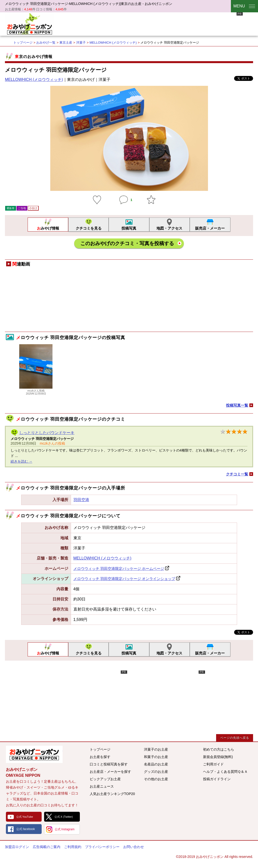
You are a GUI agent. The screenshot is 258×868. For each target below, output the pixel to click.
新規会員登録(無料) (218, 757)
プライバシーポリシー (102, 847)
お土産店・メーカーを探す (110, 772)
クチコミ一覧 (237, 474)
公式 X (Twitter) (64, 817)
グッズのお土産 (156, 772)
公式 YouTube (25, 817)
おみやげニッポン (30, 23)
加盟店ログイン (17, 847)
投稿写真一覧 (237, 405)
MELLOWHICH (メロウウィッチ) (113, 43)
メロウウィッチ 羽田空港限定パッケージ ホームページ (119, 569)
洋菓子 (81, 43)
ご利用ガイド (213, 764)
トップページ (23, 43)
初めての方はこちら (219, 749)
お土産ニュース (102, 786)
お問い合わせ (134, 847)
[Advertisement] (153, 23)
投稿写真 (129, 228)
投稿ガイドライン (217, 779)
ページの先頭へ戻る (235, 738)
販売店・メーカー (210, 228)
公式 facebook (26, 829)
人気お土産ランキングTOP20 (112, 794)
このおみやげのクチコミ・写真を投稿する (127, 243)
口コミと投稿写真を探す (109, 764)
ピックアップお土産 (105, 779)
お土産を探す (100, 757)
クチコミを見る (89, 228)
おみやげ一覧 (46, 43)
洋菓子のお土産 (156, 749)
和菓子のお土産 (156, 757)
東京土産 (66, 43)
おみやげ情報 (48, 228)
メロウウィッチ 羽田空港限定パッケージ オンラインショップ (124, 579)
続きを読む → (21, 461)
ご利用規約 (73, 847)
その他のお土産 (156, 779)
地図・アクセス (169, 228)
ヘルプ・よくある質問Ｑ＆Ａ (225, 772)
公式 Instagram (65, 829)
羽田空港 (81, 500)
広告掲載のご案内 (47, 847)
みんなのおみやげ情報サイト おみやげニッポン (34, 754)
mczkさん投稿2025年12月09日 (36, 391)
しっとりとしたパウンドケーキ (47, 433)
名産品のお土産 (156, 764)
